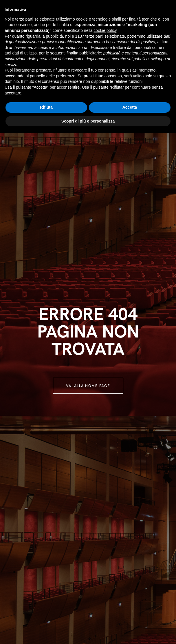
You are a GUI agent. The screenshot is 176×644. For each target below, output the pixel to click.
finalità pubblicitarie (84, 53)
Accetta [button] (130, 107)
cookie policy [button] (105, 30)
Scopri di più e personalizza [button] (88, 121)
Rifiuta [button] (46, 107)
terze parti (94, 36)
